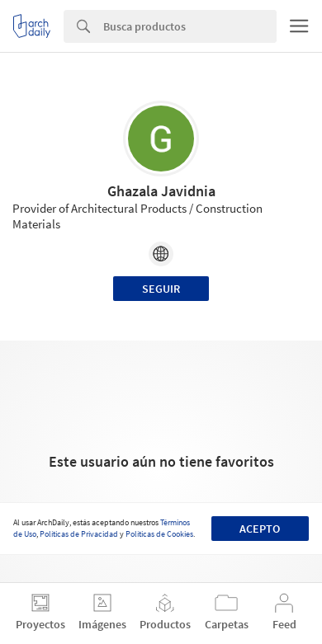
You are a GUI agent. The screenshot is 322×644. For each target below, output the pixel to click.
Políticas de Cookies (159, 534)
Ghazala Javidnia (161, 191)
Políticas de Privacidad (79, 534)
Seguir (161, 289)
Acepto (260, 529)
